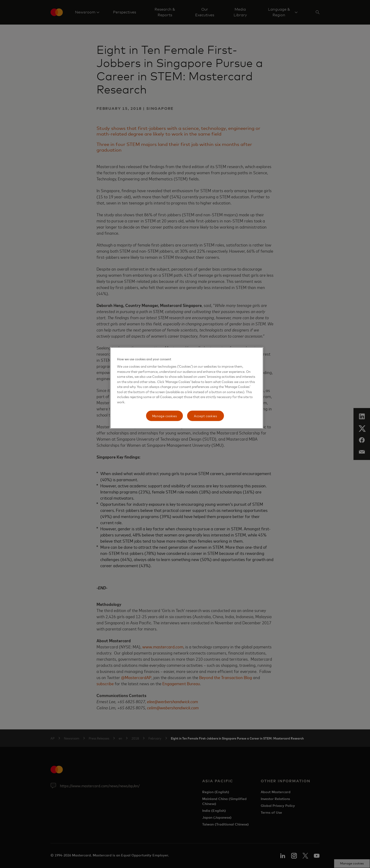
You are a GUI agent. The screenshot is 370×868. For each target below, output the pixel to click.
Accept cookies (206, 416)
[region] (187, 388)
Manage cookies (165, 416)
